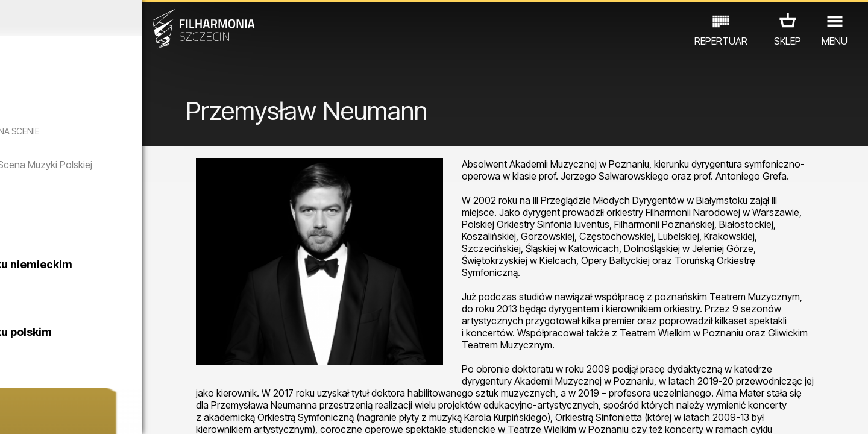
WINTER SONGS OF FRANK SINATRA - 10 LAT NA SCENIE (110, 136)
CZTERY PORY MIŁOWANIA (149, 246)
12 (206, 414)
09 (154, 414)
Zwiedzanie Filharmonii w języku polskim (140, 353)
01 (13, 414)
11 (189, 414)
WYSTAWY (140, 381)
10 (171, 414)
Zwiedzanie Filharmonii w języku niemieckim (140, 285)
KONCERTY (46, 381)
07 (118, 414)
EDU (94, 381)
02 (30, 414)
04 (66, 414)
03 (49, 414)
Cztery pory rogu (117, 211)
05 (83, 414)
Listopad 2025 (113, 18)
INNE (187, 381)
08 (136, 414)
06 (101, 414)
